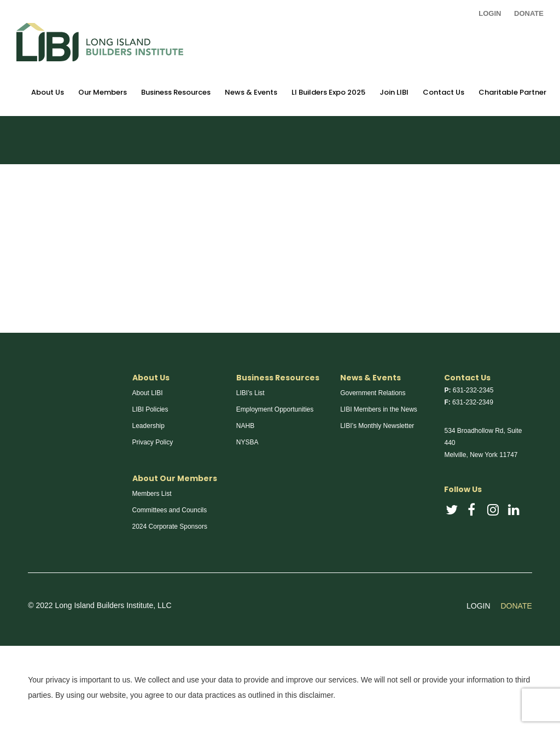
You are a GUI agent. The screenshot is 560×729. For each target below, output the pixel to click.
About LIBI (148, 393)
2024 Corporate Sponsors (170, 526)
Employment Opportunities (275, 409)
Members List (152, 494)
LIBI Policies (150, 409)
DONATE (529, 13)
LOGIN (490, 13)
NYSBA (247, 442)
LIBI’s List (250, 393)
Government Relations (373, 393)
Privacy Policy (153, 442)
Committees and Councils (170, 510)
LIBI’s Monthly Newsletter (377, 426)
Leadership (148, 426)
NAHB (245, 426)
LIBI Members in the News (379, 409)
